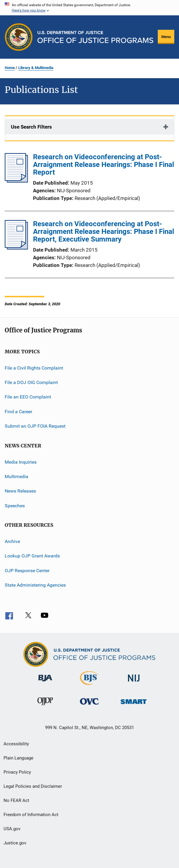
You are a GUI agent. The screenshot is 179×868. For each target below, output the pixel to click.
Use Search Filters (31, 127)
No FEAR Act (16, 800)
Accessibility (16, 744)
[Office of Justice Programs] (19, 37)
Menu (166, 37)
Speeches (15, 505)
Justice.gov (15, 843)
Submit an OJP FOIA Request (35, 426)
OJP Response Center (27, 571)
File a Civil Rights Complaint (34, 368)
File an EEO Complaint (28, 397)
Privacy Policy (17, 772)
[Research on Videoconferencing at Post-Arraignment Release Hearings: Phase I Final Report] (16, 181)
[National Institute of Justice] (134, 683)
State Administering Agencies (35, 585)
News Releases (20, 491)
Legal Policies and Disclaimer (33, 786)
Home (10, 68)
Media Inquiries (21, 462)
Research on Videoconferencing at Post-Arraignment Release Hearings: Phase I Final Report (104, 165)
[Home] (95, 37)
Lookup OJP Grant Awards (32, 556)
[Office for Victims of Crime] (89, 706)
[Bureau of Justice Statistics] (89, 686)
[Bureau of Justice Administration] (45, 682)
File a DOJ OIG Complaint (31, 382)
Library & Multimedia (36, 68)
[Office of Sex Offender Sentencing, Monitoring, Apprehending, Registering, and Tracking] (134, 705)
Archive (12, 541)
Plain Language (18, 758)
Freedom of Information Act (31, 815)
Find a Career (18, 412)
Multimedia (17, 476)
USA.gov (12, 829)
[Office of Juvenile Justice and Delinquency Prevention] (45, 706)
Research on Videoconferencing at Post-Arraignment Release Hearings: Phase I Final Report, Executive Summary (104, 232)
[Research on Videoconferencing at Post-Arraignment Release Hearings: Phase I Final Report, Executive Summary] (16, 248)
